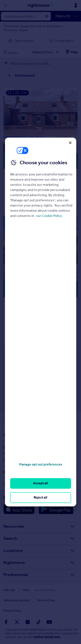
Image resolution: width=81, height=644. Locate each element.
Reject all (40, 497)
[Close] (70, 143)
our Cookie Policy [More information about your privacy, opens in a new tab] (49, 216)
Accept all (40, 483)
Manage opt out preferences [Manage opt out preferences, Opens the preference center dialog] (41, 464)
